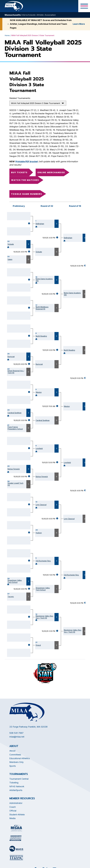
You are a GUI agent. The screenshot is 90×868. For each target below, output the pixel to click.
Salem (10, 259)
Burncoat (11, 357)
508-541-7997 (16, 733)
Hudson (39, 533)
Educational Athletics (20, 758)
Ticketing (14, 783)
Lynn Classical (41, 505)
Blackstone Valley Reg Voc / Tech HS (44, 617)
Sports (13, 766)
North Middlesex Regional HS (42, 308)
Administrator (16, 803)
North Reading (41, 336)
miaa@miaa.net (17, 737)
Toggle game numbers (27, 194)
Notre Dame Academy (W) (44, 280)
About (12, 751)
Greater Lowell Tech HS (15, 484)
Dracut (38, 645)
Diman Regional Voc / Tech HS (16, 372)
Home (7, 35)
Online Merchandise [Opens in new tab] (51, 172)
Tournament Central (19, 779)
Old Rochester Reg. (43, 561)
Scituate (11, 244)
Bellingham (40, 224)
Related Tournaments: (20, 98)
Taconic (11, 597)
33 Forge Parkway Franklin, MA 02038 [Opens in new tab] (28, 727)
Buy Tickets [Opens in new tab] (19, 172)
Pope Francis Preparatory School (15, 428)
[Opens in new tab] (16, 828)
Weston (39, 392)
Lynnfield (39, 448)
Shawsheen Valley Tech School (15, 581)
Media (12, 818)
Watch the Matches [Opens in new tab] (25, 180)
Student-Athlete (17, 815)
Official (13, 811)
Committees (15, 755)
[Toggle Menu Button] (84, 6)
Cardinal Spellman (15, 413)
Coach (13, 807)
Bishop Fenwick (14, 469)
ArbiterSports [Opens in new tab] (16, 790)
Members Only (16, 762)
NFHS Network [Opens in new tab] (17, 786)
